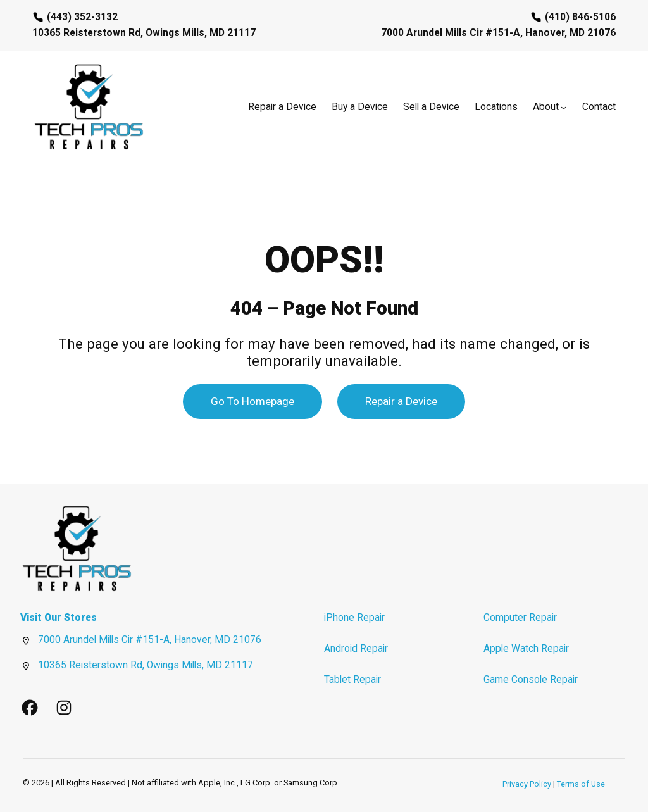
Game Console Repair (531, 680)
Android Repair (356, 649)
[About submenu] (564, 107)
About (546, 107)
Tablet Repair (352, 680)
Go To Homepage (252, 401)
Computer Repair (520, 618)
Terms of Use (581, 784)
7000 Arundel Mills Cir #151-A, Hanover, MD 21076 (150, 640)
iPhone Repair (354, 618)
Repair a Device (401, 401)
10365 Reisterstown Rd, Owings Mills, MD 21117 (146, 665)
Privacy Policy (527, 784)
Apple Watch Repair (526, 649)
